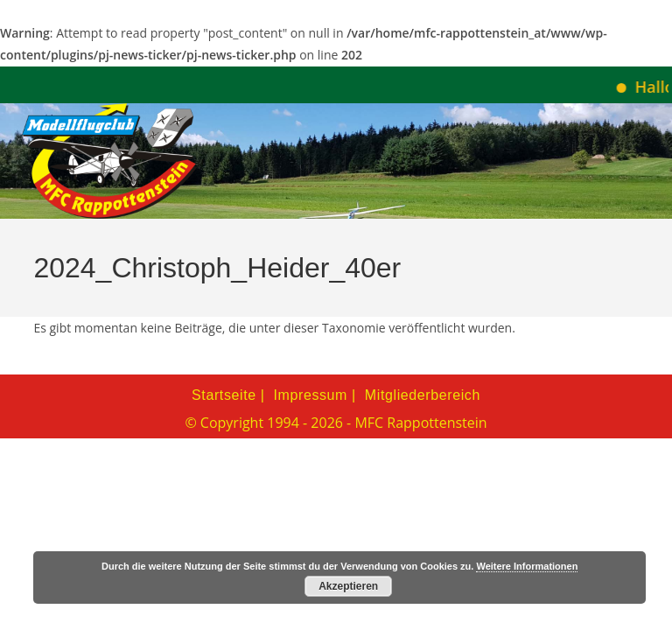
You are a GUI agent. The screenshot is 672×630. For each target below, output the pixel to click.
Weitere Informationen (527, 566)
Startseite (224, 395)
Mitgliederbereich (423, 395)
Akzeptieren (348, 586)
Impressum (311, 395)
